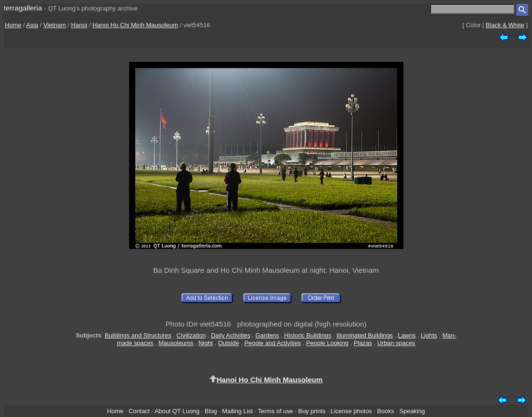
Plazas (363, 343)
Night (206, 343)
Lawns (407, 335)
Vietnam (55, 25)
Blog (211, 411)
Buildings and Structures (138, 335)
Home (13, 25)
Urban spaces (396, 343)
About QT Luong (177, 411)
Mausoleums (176, 343)
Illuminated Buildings (364, 335)
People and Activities (273, 343)
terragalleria (23, 8)
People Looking (327, 343)
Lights (429, 335)
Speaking (412, 411)
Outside (229, 343)
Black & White (505, 25)
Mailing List (237, 411)
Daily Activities (231, 335)
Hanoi (79, 25)
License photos (351, 411)
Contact (139, 411)
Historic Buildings (308, 335)
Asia (32, 25)
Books (386, 411)
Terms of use (275, 411)
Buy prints (312, 411)
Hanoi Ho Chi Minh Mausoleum (135, 25)
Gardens (267, 335)
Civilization (191, 335)
